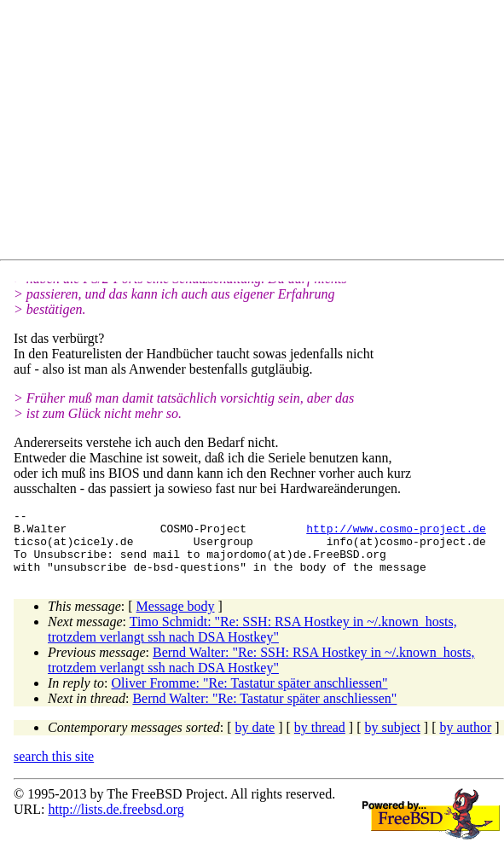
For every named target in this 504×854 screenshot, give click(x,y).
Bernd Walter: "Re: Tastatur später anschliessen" (264, 711)
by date (255, 740)
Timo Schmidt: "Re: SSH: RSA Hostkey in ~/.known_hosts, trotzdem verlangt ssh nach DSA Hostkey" (252, 642)
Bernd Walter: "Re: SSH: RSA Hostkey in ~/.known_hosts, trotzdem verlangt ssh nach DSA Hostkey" (261, 673)
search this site (54, 769)
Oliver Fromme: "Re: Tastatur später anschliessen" (250, 696)
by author (465, 740)
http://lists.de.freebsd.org (116, 822)
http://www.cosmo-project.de (396, 533)
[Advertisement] (259, 133)
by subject (393, 740)
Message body (176, 619)
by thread (320, 740)
